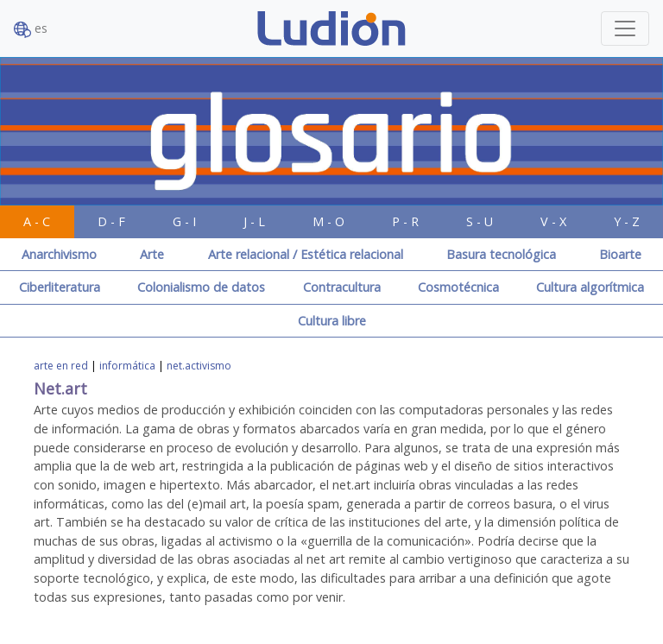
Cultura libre (332, 321)
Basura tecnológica (501, 254)
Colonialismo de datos (201, 287)
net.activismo (199, 366)
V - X (553, 221)
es (31, 29)
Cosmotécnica (458, 287)
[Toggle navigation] (625, 28)
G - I (184, 221)
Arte (152, 254)
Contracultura (342, 287)
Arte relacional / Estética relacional (306, 254)
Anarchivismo (59, 254)
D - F (111, 221)
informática (127, 366)
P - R (405, 221)
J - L (254, 221)
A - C (37, 221)
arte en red (61, 366)
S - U (480, 221)
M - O (328, 221)
